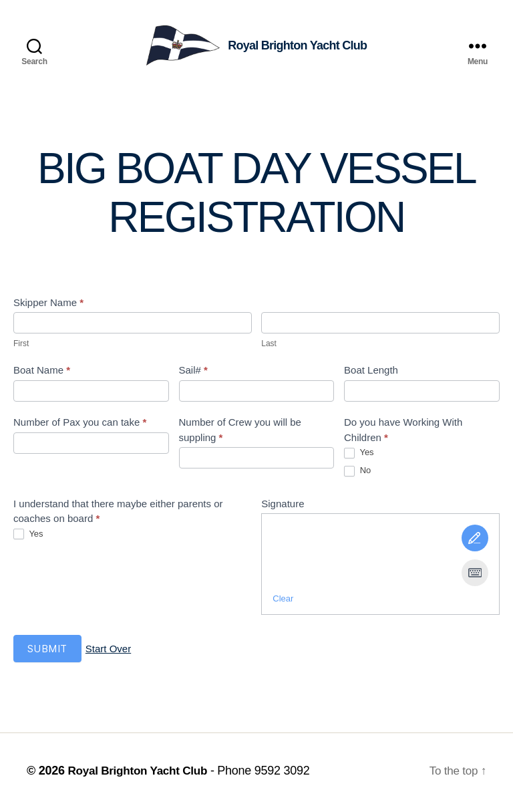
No (357, 474)
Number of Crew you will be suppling (240, 433)
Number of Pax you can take (80, 425)
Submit (47, 652)
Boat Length (371, 373)
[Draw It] (475, 541)
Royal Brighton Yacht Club (141, 774)
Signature (283, 507)
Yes (359, 456)
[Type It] (475, 576)
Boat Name (42, 373)
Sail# (193, 373)
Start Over (108, 653)
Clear (283, 602)
